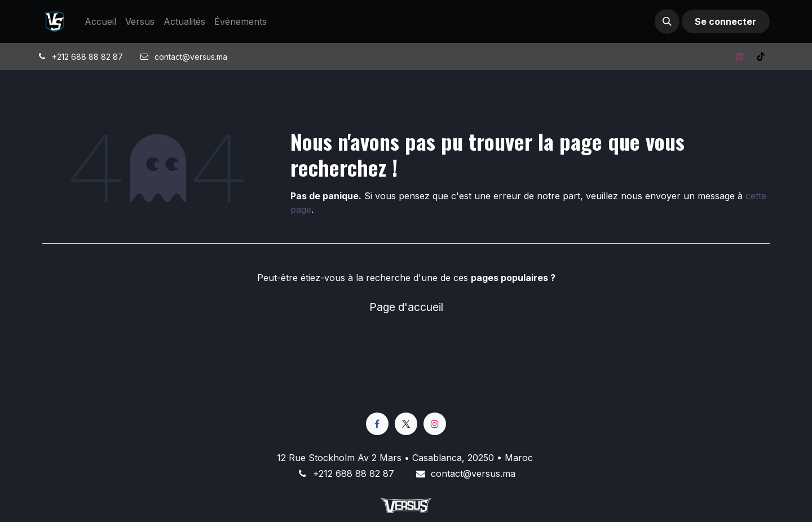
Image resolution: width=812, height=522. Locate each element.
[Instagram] (740, 56)
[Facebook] (377, 424)
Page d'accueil (406, 307)
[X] (406, 424)
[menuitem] (100, 21)
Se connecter (725, 21)
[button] (667, 21)
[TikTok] (761, 56)
